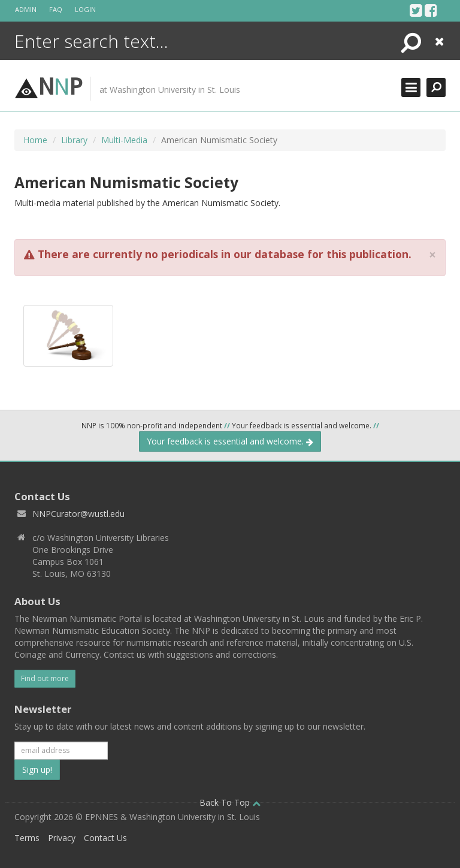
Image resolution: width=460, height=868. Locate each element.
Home (35, 140)
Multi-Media (124, 140)
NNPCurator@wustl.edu (78, 514)
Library (74, 140)
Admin (26, 9)
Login (85, 9)
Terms (27, 838)
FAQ (56, 9)
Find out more (45, 678)
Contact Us (105, 838)
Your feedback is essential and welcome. (230, 441)
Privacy (62, 838)
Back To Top (230, 802)
